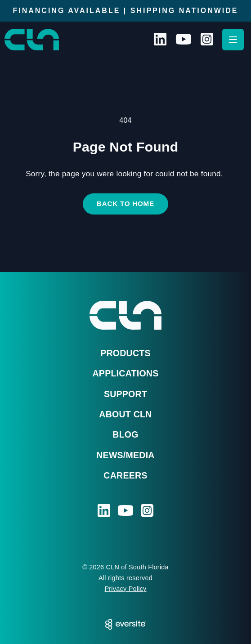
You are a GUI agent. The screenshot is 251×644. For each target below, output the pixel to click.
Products (126, 353)
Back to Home (126, 203)
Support (126, 394)
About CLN (125, 414)
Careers (125, 475)
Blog (125, 434)
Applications (126, 373)
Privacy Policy (125, 589)
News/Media (125, 455)
